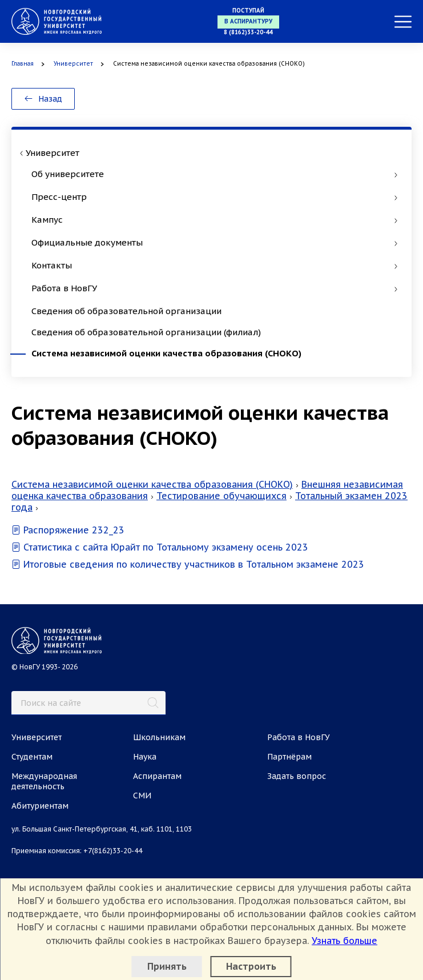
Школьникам (159, 737)
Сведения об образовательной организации (126, 311)
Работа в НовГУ (214, 288)
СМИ (142, 796)
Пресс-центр (214, 197)
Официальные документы (214, 242)
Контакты (214, 265)
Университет (73, 64)
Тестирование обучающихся (221, 496)
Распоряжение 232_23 (68, 530)
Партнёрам (289, 757)
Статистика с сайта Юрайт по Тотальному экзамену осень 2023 (160, 547)
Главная (23, 64)
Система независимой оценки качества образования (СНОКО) (166, 353)
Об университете (214, 174)
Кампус (214, 220)
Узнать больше (345, 941)
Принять (167, 966)
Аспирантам (157, 776)
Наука (145, 757)
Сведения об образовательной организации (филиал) (146, 332)
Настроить (251, 966)
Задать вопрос (297, 776)
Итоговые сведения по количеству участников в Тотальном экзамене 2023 (188, 564)
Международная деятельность (44, 781)
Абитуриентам (40, 806)
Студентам (32, 757)
